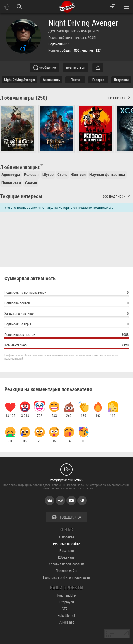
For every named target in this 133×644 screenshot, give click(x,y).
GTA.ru (67, 609)
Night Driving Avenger (83, 23)
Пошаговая (11, 182)
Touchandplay (67, 595)
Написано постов (66, 304)
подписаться (76, 68)
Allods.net (67, 622)
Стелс (62, 175)
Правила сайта (67, 571)
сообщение (45, 68)
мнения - (91, 51)
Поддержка (66, 517)
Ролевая (31, 175)
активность (51, 80)
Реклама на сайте (66, 544)
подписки (121, 80)
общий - (71, 51)
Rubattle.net (66, 616)
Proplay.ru (67, 602)
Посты (75, 80)
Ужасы (31, 182)
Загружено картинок (66, 314)
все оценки (120, 98)
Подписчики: (59, 44)
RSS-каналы (67, 557)
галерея (98, 80)
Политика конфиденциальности (66, 578)
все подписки (118, 196)
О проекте (67, 537)
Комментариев (66, 346)
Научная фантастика (107, 175)
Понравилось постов (66, 335)
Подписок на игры (66, 325)
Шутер (48, 175)
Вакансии (67, 551)
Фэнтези (78, 175)
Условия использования (67, 564)
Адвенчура (11, 175)
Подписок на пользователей (66, 293)
